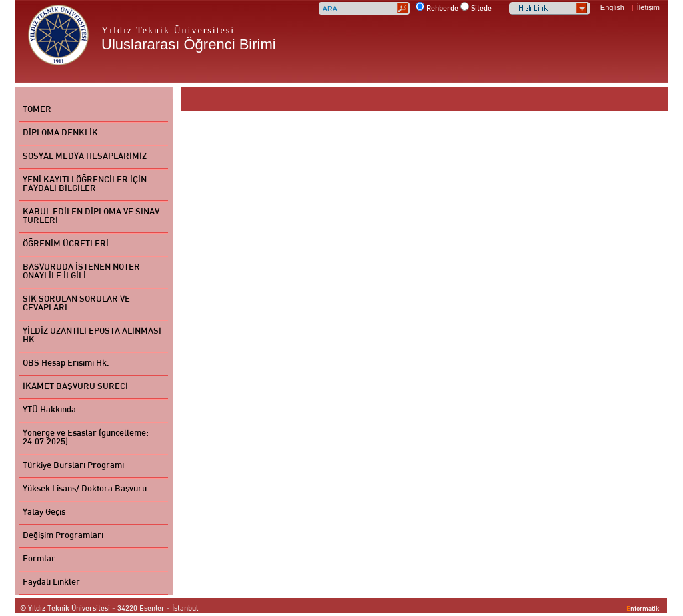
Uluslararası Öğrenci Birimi (189, 44)
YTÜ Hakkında (49, 410)
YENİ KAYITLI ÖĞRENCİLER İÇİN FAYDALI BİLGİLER (85, 185)
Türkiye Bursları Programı (73, 466)
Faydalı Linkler (51, 583)
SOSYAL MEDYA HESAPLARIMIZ (85, 157)
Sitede (481, 9)
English (612, 7)
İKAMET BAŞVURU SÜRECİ (75, 387)
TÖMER (37, 110)
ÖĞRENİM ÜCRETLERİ (66, 244)
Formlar (39, 559)
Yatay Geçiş (44, 513)
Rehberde (442, 9)
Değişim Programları (63, 536)
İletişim (648, 7)
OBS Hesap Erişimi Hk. (66, 364)
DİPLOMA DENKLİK (60, 133)
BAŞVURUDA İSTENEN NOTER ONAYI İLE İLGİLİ (81, 272)
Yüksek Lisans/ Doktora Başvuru (85, 489)
